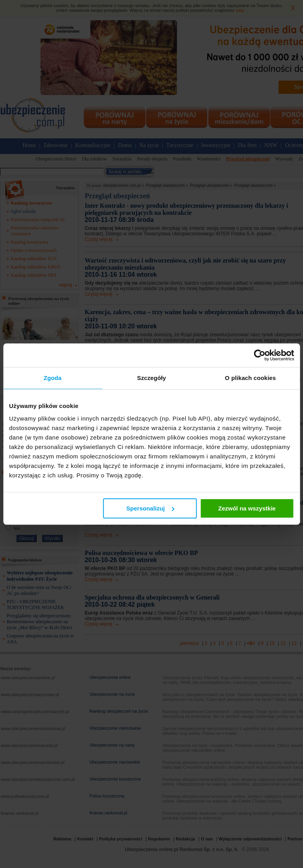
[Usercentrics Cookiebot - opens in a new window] (259, 355)
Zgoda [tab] (53, 378)
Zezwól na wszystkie (247, 508)
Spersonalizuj (151, 508)
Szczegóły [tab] (151, 378)
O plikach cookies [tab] (250, 378)
